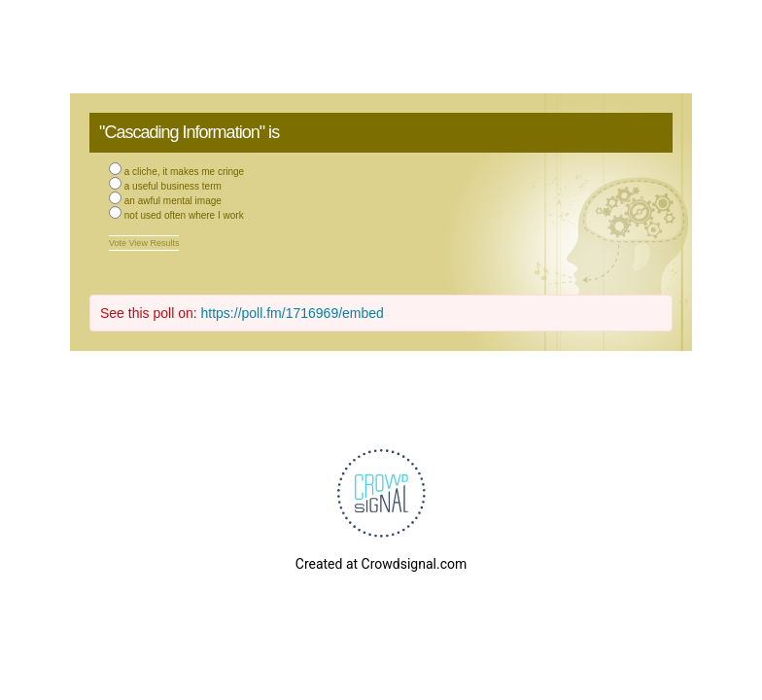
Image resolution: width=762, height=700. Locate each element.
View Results (155, 243)
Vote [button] (119, 243)
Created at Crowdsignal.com (381, 564)
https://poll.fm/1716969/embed (293, 313)
